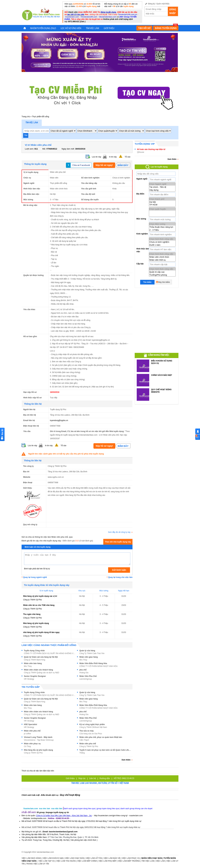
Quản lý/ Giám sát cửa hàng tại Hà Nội (41, 657)
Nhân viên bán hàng (33, 663)
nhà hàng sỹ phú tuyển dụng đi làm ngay (41, 632)
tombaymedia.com (39, 818)
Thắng (82, 753)
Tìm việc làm (32, 123)
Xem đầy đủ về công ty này (120, 532)
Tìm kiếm (147, 282)
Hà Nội (162, 202)
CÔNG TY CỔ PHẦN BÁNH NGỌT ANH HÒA (98, 666)
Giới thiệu (70, 779)
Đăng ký (151, 4)
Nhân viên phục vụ (32, 744)
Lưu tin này (96, 157)
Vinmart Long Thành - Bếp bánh (38, 737)
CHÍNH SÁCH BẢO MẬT (162, 375)
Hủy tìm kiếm (164, 282)
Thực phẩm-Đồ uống (40, 117)
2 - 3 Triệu (162, 230)
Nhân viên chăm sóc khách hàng (38, 670)
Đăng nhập (173, 12)
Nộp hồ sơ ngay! (104, 165)
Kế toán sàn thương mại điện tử (151, 149)
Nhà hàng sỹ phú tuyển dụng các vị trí (40, 596)
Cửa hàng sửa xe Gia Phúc (91, 734)
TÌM (26, 136)
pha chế (83, 670)
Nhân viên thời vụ (162, 260)
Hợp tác (82, 779)
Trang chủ (26, 117)
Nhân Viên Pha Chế (88, 676)
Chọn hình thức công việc (162, 239)
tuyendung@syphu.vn (59, 420)
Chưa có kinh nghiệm (162, 242)
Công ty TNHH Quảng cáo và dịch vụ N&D (42, 673)
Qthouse (141, 152)
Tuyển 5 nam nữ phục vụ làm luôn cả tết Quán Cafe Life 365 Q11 (105, 750)
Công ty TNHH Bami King (35, 660)
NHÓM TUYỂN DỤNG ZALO (43, 28)
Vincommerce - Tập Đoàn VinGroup (39, 740)
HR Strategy (29, 679)
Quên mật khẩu (163, 4)
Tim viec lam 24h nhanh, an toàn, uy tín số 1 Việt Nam (100, 783)
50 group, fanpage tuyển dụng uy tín (53, 812)
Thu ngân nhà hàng (32, 614)
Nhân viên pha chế (32, 731)
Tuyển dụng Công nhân (34, 651)
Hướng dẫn (105, 779)
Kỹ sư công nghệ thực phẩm (92, 724)
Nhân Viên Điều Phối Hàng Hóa (93, 663)
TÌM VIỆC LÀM (92, 28)
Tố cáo (127, 157)
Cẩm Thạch (84, 740)
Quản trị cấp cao (162, 272)
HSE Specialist (30, 724)
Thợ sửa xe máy (86, 731)
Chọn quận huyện (162, 209)
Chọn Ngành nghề (162, 184)
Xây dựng (162, 190)
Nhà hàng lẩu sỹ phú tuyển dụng (38, 750)
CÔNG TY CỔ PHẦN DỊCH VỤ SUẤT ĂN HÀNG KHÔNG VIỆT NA (50, 653)
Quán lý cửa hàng (87, 651)
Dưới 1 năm (162, 245)
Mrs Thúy (83, 660)
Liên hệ (93, 779)
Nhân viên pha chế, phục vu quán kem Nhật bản (101, 737)
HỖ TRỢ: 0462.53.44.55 (124, 779)
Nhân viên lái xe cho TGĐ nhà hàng (39, 605)
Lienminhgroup (86, 679)
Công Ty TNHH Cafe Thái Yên (92, 653)
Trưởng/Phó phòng (162, 275)
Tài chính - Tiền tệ (162, 187)
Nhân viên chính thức (162, 257)
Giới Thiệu (109, 28)
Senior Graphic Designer (35, 676)
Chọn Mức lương (162, 224)
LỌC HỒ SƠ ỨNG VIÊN (71, 28)
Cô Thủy (27, 746)
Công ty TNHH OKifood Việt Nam (93, 727)
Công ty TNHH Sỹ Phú (32, 600)
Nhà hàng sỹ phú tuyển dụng (36, 623)
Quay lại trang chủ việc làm (120, 577)
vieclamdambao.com (45, 852)
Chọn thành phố (162, 199)
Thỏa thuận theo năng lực (162, 227)
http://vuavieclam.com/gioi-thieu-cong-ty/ (111, 816)
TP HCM (162, 205)
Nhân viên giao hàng (89, 657)
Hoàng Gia (84, 673)
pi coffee (27, 734)
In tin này (113, 157)
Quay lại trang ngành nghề (35, 577)
